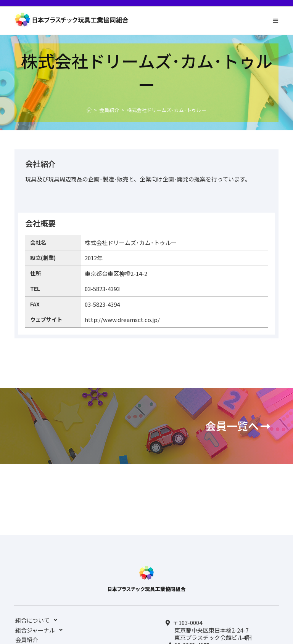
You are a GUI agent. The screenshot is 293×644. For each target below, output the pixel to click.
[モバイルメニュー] (276, 21)
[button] (238, 426)
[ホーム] (89, 110)
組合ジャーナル (41, 630)
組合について (38, 620)
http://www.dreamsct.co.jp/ (122, 320)
